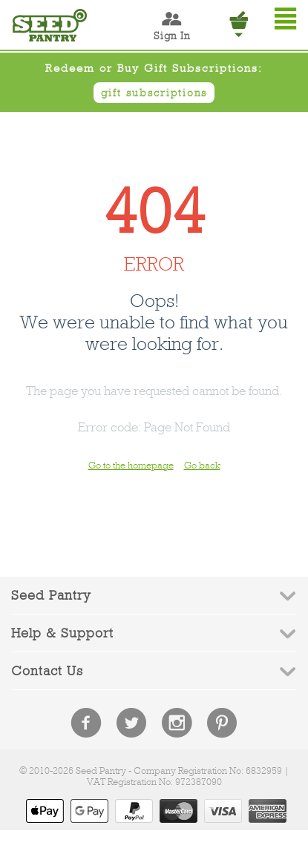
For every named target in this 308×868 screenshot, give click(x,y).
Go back (202, 465)
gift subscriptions (154, 93)
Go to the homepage (131, 465)
